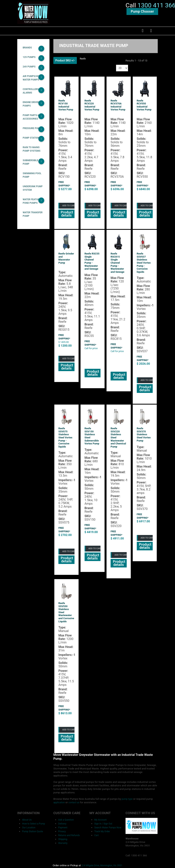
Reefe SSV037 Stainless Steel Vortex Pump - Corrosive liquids (144, 266)
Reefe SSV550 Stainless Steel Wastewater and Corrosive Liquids (66, 615)
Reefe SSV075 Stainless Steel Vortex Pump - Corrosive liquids (65, 441)
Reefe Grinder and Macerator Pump (66, 262)
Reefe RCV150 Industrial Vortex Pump (66, 109)
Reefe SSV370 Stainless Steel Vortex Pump (144, 437)
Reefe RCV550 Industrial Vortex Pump (144, 109)
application (150, 790)
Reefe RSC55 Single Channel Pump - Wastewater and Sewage (92, 265)
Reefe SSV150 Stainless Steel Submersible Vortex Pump (92, 439)
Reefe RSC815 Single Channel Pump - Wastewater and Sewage (117, 266)
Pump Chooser (142, 14)
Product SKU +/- (65, 64)
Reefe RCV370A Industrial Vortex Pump (118, 109)
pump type (120, 790)
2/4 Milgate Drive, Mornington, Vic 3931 (100, 856)
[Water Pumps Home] (33, 14)
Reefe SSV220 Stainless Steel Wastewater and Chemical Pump (118, 441)
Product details (66, 217)
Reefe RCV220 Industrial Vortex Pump (92, 109)
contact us (62, 794)
